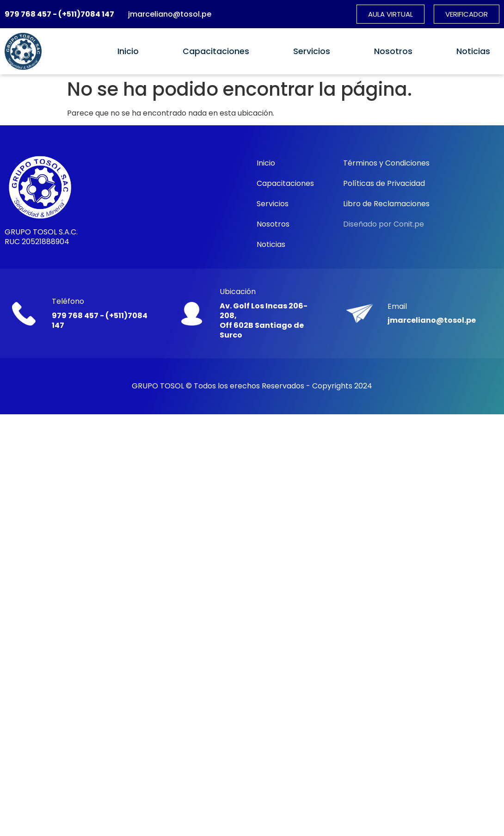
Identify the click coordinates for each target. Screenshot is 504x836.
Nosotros (393, 51)
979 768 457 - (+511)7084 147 (59, 14)
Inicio (128, 51)
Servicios (312, 51)
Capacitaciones (216, 51)
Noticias (473, 51)
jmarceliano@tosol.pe (170, 14)
